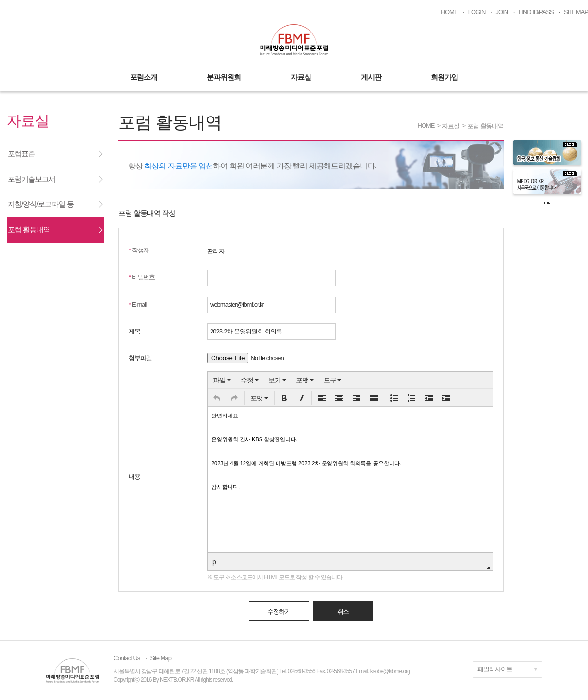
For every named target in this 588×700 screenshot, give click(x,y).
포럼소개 (144, 77)
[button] (217, 398)
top (547, 202)
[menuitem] (222, 380)
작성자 (139, 250)
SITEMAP (576, 12)
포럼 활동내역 (485, 126)
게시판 (371, 77)
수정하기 (279, 611)
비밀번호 (142, 277)
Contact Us (127, 658)
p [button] (214, 562)
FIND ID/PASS (536, 12)
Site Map (161, 658)
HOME (449, 12)
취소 (343, 611)
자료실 (301, 77)
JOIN (502, 12)
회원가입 (444, 77)
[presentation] (222, 380)
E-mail (137, 305)
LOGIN (477, 12)
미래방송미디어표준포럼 (294, 40)
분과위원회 (224, 77)
